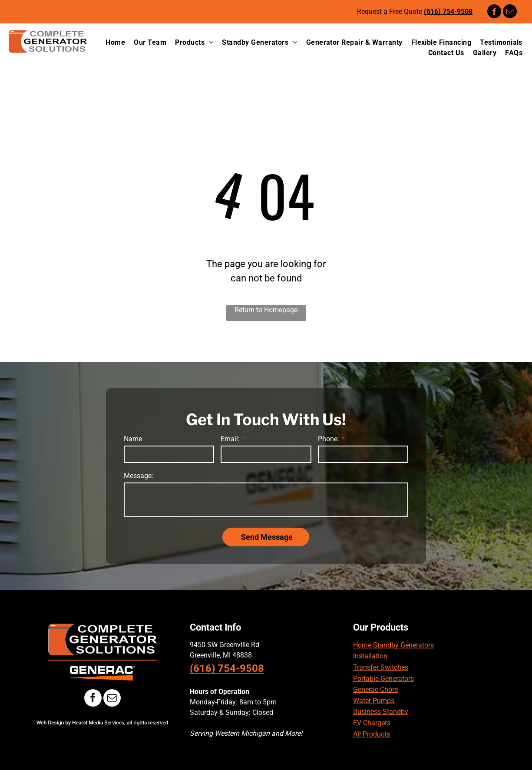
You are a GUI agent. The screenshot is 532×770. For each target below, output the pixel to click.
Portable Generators (383, 679)
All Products (372, 734)
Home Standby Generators (393, 645)
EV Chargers (372, 723)
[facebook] (494, 12)
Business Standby (381, 712)
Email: (230, 439)
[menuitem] (111, 43)
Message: (139, 476)
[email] (510, 12)
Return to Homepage (266, 310)
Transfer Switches (381, 667)
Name (133, 439)
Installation (370, 656)
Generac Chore (375, 689)
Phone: (329, 439)
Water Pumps (374, 701)
